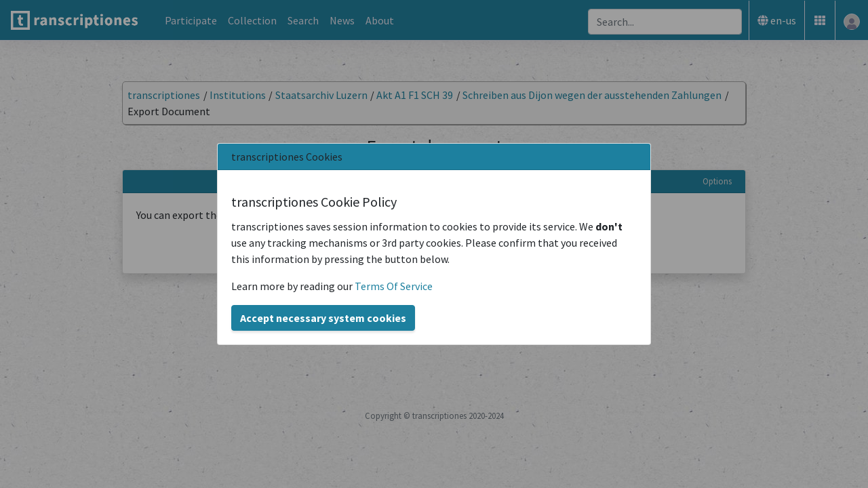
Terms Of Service (394, 286)
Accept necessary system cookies (323, 318)
